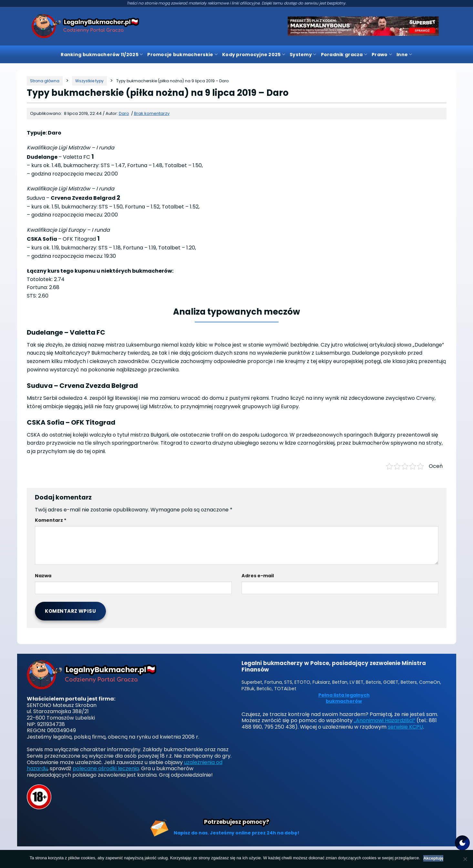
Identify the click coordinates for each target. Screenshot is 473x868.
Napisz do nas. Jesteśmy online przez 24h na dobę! (236, 833)
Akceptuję (433, 858)
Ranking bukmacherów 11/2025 (102, 55)
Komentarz (51, 520)
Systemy (303, 55)
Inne (404, 55)
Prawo (382, 55)
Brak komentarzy (152, 113)
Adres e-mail (258, 576)
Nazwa (43, 576)
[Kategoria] (89, 81)
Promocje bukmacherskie (182, 55)
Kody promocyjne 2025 (254, 55)
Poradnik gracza (344, 55)
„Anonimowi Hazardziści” (385, 720)
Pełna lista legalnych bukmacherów (344, 698)
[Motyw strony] (462, 843)
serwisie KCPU (405, 727)
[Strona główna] (45, 81)
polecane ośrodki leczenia (106, 768)
